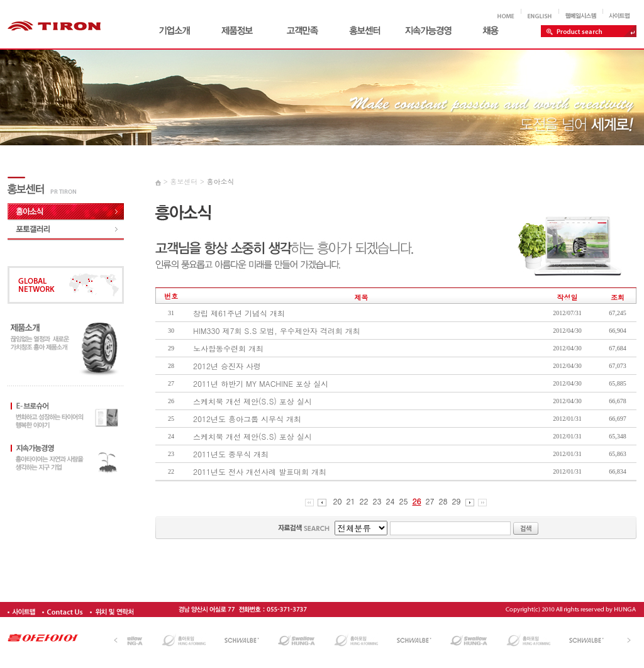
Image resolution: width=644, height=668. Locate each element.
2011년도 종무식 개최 (231, 454)
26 (417, 501)
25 (404, 501)
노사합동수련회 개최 (228, 348)
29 (457, 501)
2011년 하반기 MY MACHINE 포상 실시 (261, 383)
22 (364, 501)
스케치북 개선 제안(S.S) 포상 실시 (253, 401)
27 (430, 501)
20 (338, 501)
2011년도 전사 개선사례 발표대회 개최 (260, 471)
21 (351, 501)
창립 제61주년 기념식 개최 (239, 313)
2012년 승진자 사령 (227, 366)
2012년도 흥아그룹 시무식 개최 (247, 419)
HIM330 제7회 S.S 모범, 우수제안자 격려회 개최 (277, 331)
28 (443, 501)
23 (377, 501)
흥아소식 (220, 181)
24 (391, 501)
